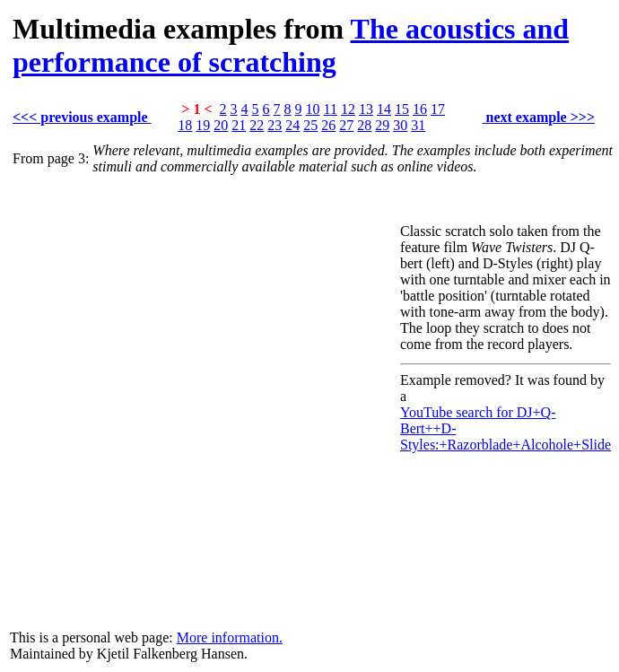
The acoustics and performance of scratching (291, 45)
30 (400, 125)
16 (420, 109)
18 (185, 125)
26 (328, 125)
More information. (230, 637)
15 (402, 109)
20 (221, 125)
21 (239, 125)
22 (257, 125)
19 (203, 125)
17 (438, 109)
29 (382, 125)
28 (364, 125)
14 (384, 109)
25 (310, 125)
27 (346, 125)
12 (348, 109)
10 (313, 109)
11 (331, 109)
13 (366, 109)
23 (275, 125)
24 (292, 125)
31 (418, 125)
